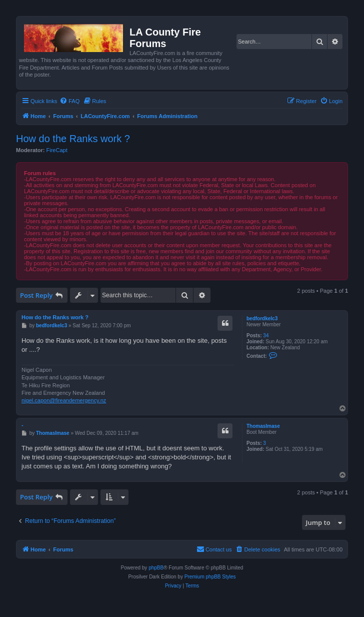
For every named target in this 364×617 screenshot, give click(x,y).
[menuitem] (69, 101)
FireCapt (57, 150)
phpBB (156, 568)
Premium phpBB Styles (210, 577)
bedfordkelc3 (262, 319)
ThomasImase (263, 426)
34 (266, 336)
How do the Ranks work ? (73, 139)
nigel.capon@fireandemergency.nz (64, 400)
